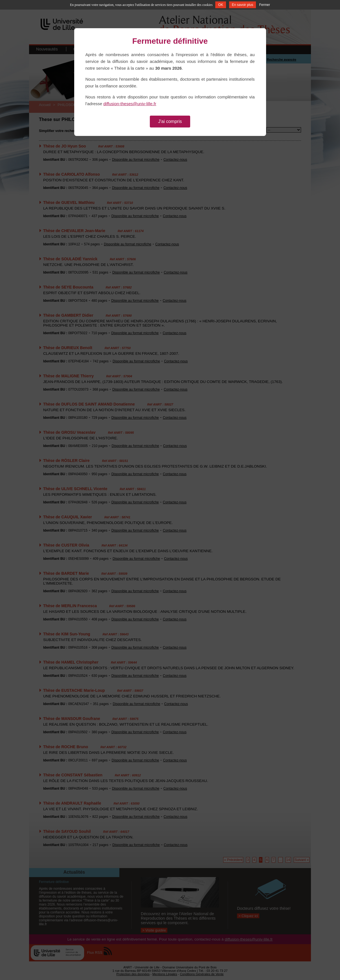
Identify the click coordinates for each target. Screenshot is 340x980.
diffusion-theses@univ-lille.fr (130, 104)
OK (221, 5)
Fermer (265, 5)
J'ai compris (170, 121)
